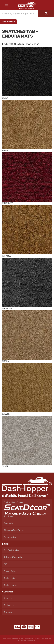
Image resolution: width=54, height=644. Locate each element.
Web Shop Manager (28, 641)
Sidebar (11, 22)
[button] (27, 14)
